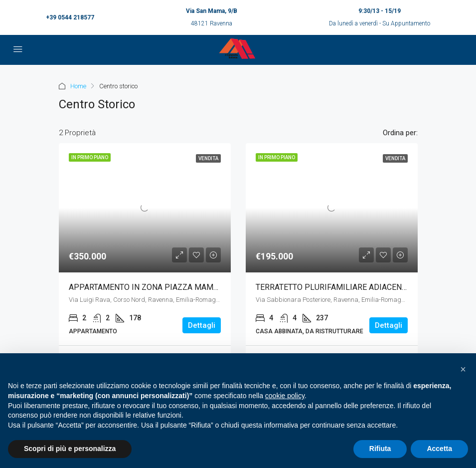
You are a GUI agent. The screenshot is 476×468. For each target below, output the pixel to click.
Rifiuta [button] (380, 449)
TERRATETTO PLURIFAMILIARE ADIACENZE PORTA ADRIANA (364, 287)
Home (78, 86)
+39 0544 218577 (70, 17)
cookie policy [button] (285, 396)
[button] (463, 369)
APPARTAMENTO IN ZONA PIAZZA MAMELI (147, 287)
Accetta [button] (439, 449)
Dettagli (202, 325)
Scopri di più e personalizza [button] (70, 449)
